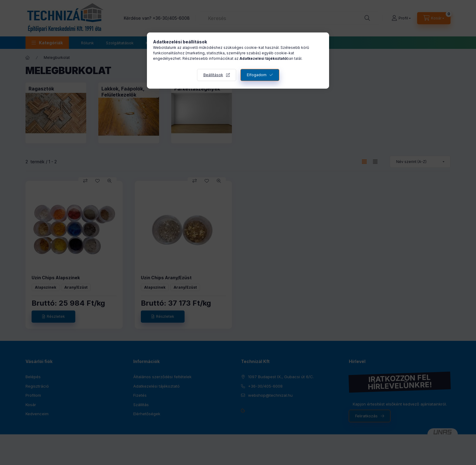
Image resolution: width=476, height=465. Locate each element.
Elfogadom (257, 75)
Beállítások (213, 75)
